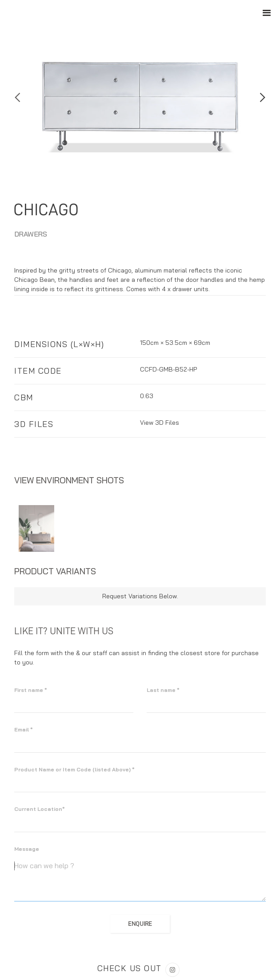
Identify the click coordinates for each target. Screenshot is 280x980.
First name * (31, 690)
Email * (24, 729)
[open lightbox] (36, 528)
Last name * (163, 690)
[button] (18, 98)
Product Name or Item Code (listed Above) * (74, 769)
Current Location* (40, 809)
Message (27, 849)
